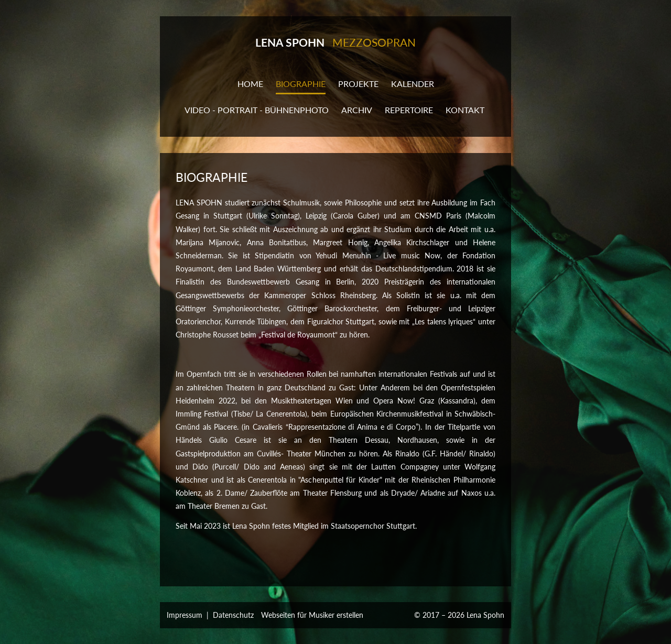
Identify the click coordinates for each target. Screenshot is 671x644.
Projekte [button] (358, 84)
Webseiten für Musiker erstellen (312, 615)
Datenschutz (233, 615)
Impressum (185, 615)
